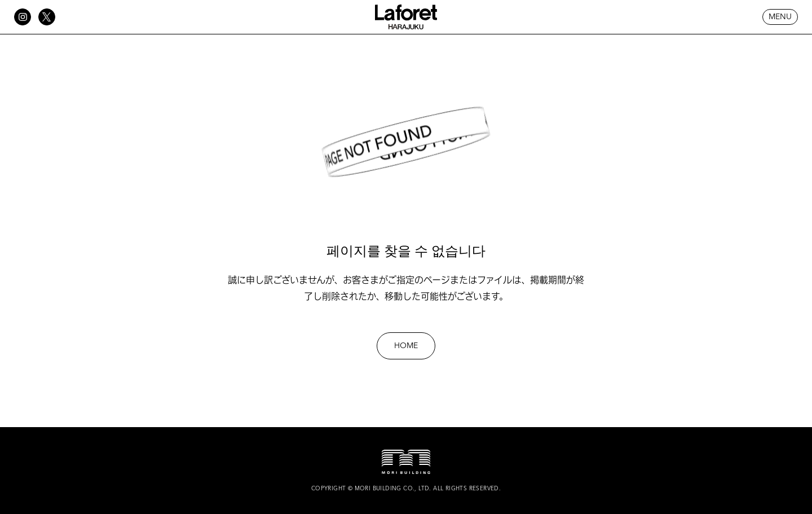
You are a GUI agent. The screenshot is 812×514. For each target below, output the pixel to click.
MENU (780, 17)
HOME (406, 346)
